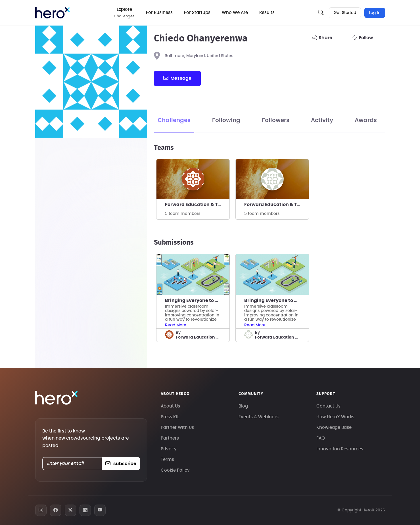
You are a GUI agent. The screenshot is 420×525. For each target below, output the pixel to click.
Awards (366, 120)
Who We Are (235, 13)
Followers (276, 120)
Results (267, 13)
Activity (322, 120)
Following (226, 120)
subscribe (121, 464)
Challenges (174, 120)
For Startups (197, 13)
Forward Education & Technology (197, 205)
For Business (159, 13)
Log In (375, 13)
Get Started (345, 13)
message (177, 78)
